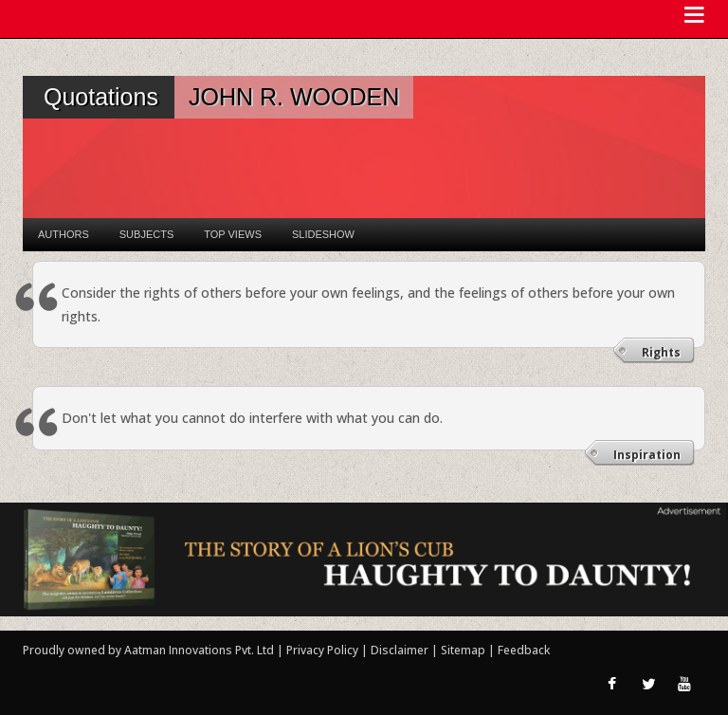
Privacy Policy (324, 650)
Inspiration (647, 455)
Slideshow (323, 234)
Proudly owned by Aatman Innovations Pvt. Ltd (148, 650)
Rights (661, 352)
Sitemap (464, 650)
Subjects (146, 234)
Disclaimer (400, 650)
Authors (64, 234)
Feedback (524, 650)
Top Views (233, 234)
